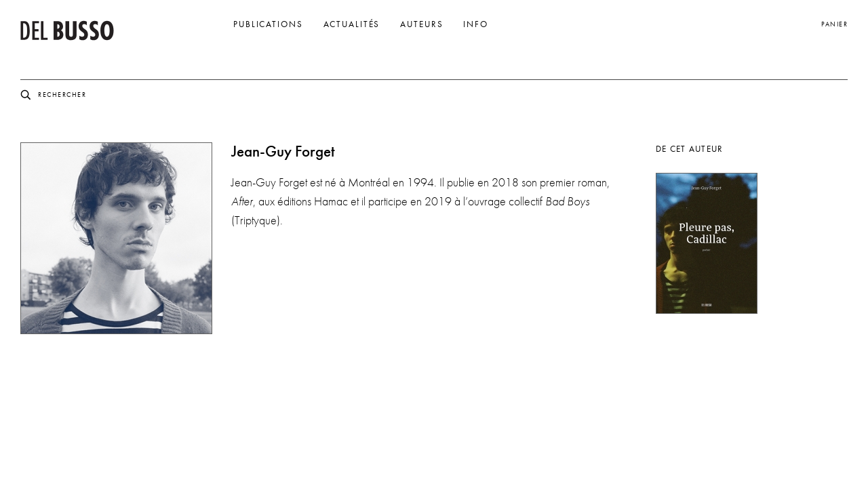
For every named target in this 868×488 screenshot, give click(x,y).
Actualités (352, 24)
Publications (268, 24)
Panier (834, 24)
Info (476, 24)
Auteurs (421, 24)
